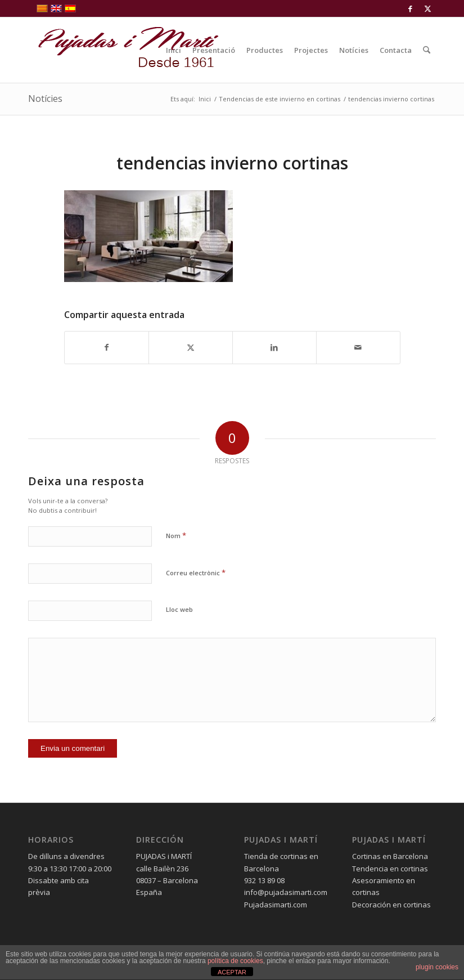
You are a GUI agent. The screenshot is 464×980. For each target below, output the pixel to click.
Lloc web (179, 609)
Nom (176, 535)
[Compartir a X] (191, 347)
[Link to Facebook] (410, 8)
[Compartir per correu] (358, 347)
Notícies (45, 99)
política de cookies (235, 961)
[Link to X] (427, 8)
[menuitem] (174, 50)
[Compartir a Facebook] (107, 347)
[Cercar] (427, 50)
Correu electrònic (196, 572)
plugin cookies (437, 967)
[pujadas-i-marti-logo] (124, 50)
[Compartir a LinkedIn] (274, 347)
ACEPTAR (232, 972)
